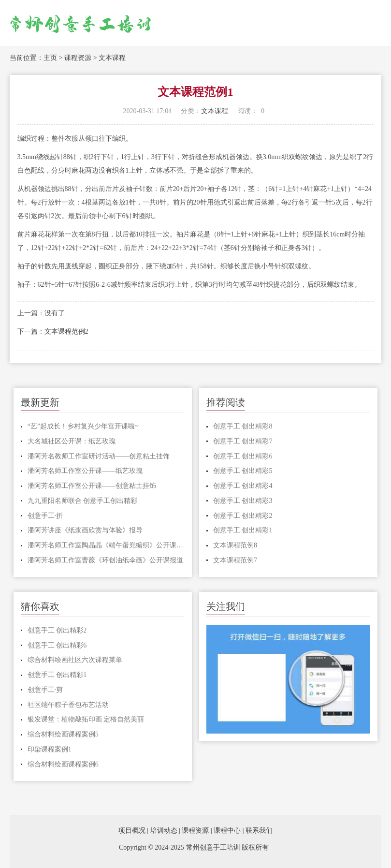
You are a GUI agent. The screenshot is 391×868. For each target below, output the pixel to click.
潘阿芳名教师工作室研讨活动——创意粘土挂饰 (99, 456)
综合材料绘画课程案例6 (63, 764)
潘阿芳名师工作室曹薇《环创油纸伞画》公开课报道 (105, 560)
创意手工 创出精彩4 (243, 486)
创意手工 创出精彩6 (243, 456)
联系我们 (259, 831)
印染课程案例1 (50, 749)
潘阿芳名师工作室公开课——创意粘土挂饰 (92, 486)
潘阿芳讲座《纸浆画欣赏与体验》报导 (85, 530)
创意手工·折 (45, 516)
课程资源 (78, 58)
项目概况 (132, 831)
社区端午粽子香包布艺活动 (68, 705)
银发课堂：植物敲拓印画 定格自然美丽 (86, 719)
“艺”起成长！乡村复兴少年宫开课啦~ (83, 426)
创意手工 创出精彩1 (243, 530)
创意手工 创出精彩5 (243, 471)
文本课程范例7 (235, 560)
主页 (50, 58)
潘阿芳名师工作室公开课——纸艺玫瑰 (85, 471)
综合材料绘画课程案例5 (63, 734)
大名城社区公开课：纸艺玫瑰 (72, 441)
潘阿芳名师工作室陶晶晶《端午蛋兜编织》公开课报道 (106, 545)
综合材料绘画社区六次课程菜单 (75, 660)
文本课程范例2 (66, 331)
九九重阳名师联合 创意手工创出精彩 (83, 501)
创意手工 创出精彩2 (243, 516)
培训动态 (164, 831)
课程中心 (227, 831)
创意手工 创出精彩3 (243, 501)
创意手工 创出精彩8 (243, 426)
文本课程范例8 (235, 545)
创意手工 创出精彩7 (243, 441)
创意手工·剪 (45, 690)
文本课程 (112, 58)
